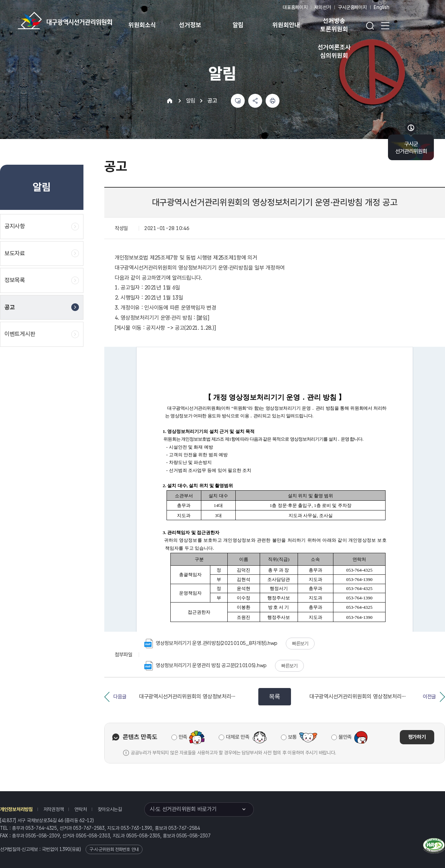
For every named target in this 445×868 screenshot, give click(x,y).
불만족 (345, 737)
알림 (238, 25)
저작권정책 (54, 809)
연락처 (80, 809)
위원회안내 (286, 25)
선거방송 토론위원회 (334, 25)
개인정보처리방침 (16, 809)
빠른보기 (300, 644)
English (382, 7)
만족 (183, 737)
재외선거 (322, 7)
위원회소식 (142, 25)
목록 (274, 697)
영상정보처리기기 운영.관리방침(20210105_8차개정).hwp (211, 644)
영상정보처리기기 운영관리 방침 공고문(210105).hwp (205, 666)
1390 (65, 849)
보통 (293, 737)
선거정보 (190, 25)
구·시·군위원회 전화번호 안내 (114, 849)
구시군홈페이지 (352, 7)
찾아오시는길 (110, 809)
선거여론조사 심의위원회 (334, 51)
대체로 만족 (238, 737)
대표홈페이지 (295, 7)
